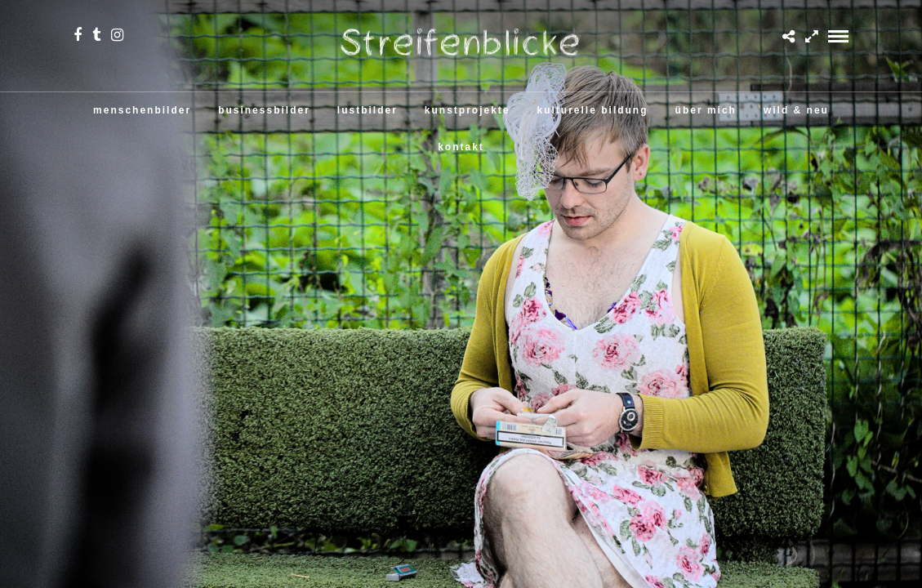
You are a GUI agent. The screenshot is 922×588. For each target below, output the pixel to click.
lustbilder (367, 110)
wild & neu (796, 110)
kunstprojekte (468, 110)
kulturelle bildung (593, 110)
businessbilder (264, 110)
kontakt (461, 147)
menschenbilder (142, 110)
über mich (706, 110)
